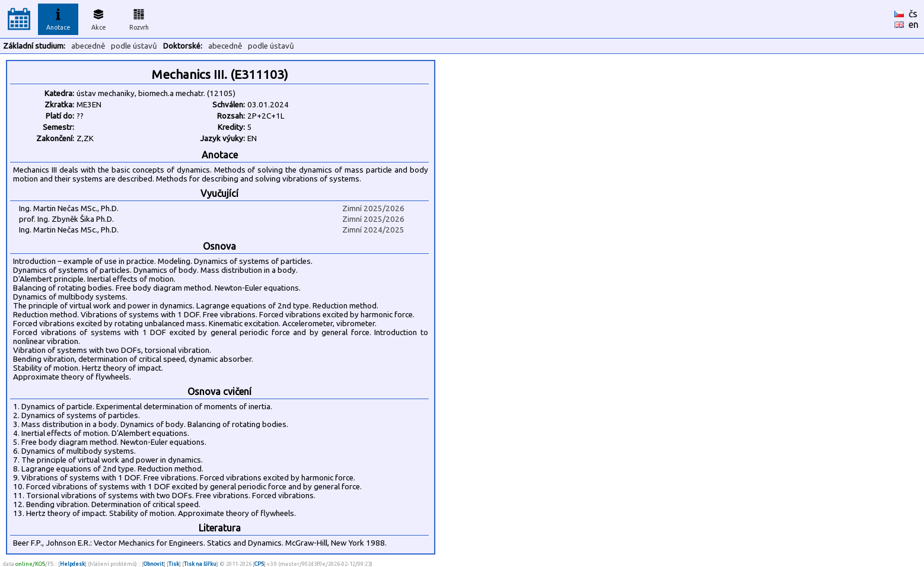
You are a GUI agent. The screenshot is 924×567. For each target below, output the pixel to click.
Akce (98, 18)
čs (913, 14)
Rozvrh (139, 18)
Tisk (174, 564)
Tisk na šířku (200, 564)
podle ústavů (134, 46)
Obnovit (154, 564)
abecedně (88, 46)
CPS (259, 564)
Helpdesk (72, 564)
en (914, 24)
